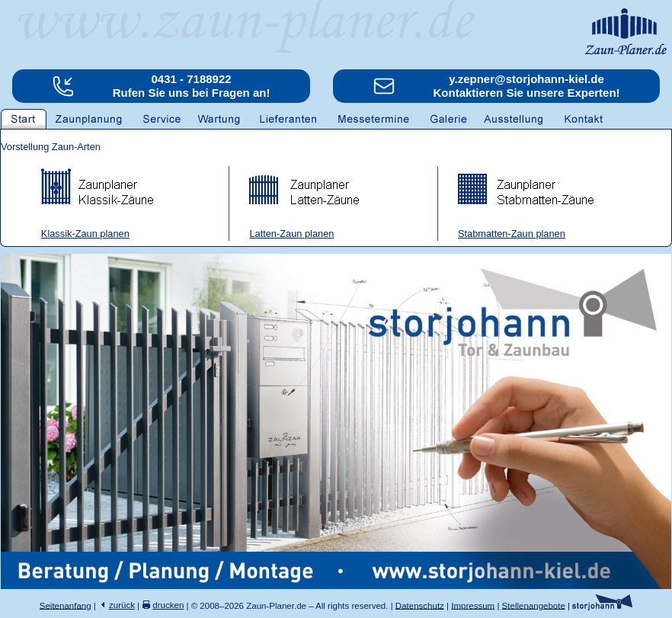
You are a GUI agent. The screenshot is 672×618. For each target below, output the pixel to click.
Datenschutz (420, 605)
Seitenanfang (66, 605)
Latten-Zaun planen (291, 234)
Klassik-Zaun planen (85, 234)
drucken (168, 605)
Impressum (473, 605)
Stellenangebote (534, 605)
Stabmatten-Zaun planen (512, 234)
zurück (122, 605)
